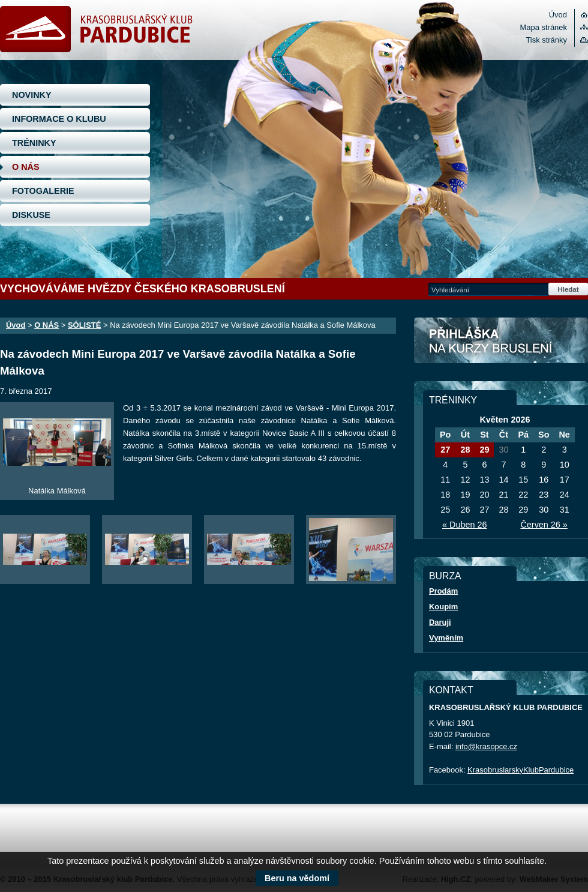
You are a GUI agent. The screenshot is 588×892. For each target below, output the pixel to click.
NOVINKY (32, 95)
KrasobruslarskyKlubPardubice (520, 770)
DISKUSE (31, 215)
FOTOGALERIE (43, 191)
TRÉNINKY (34, 143)
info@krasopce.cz (486, 746)
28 (465, 450)
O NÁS (26, 167)
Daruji (440, 622)
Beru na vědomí (297, 878)
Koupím (443, 607)
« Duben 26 (464, 525)
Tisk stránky (546, 40)
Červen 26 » (544, 525)
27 (445, 450)
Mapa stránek (544, 27)
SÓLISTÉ (84, 325)
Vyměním (446, 638)
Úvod (558, 15)
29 (484, 450)
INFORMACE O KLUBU (59, 119)
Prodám (443, 591)
